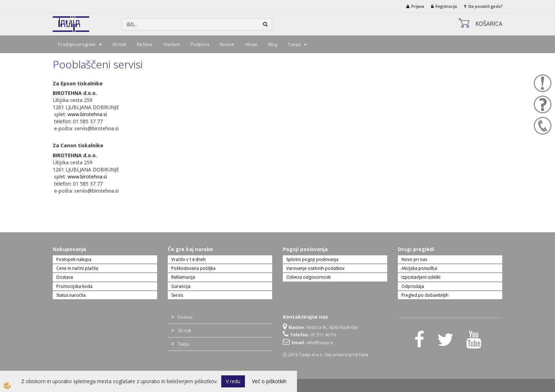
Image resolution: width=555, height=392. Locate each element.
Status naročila (71, 295)
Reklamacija (183, 277)
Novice (227, 44)
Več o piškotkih (269, 381)
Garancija (181, 286)
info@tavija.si (320, 343)
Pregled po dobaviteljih (425, 295)
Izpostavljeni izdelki (421, 277)
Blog (273, 44)
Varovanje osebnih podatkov (315, 268)
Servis (177, 295)
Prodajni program (77, 44)
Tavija (294, 44)
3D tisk (119, 44)
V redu (233, 381)
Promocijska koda (74, 286)
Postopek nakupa (74, 259)
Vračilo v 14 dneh (188, 259)
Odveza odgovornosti (308, 277)
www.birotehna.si (87, 114)
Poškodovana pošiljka (193, 268)
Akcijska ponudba (419, 268)
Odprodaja (413, 286)
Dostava (65, 277)
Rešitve (145, 44)
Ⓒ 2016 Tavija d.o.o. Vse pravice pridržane (326, 355)
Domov (185, 317)
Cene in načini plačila (77, 268)
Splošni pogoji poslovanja (312, 259)
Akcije (251, 44)
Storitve (171, 44)
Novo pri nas (414, 259)
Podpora (200, 44)
